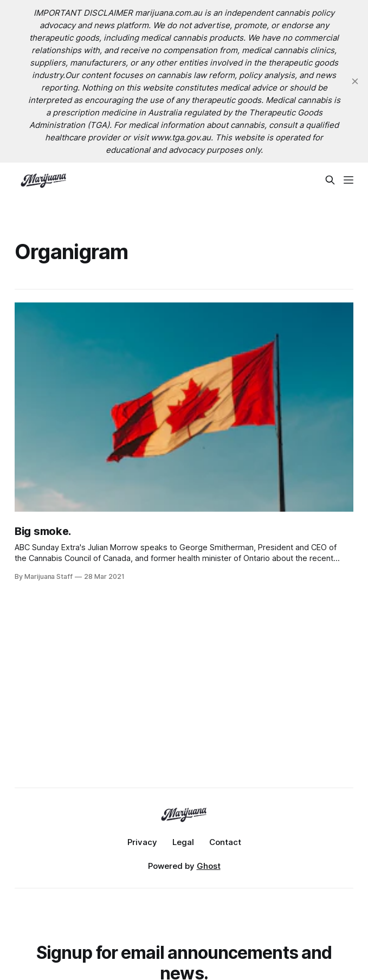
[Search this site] (330, 180)
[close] (355, 81)
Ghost (209, 866)
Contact (225, 842)
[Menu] (348, 180)
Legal (183, 842)
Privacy (142, 842)
